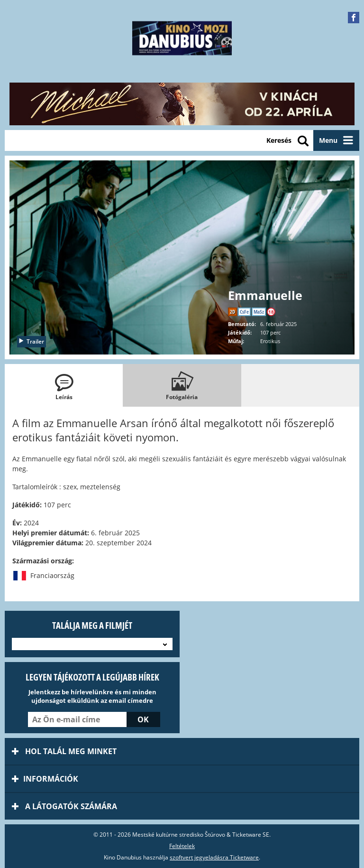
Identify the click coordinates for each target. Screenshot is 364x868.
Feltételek (182, 846)
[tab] (64, 385)
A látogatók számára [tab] (64, 806)
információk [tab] (45, 779)
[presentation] (64, 385)
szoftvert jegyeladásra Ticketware (214, 857)
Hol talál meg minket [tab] (64, 751)
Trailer (31, 341)
